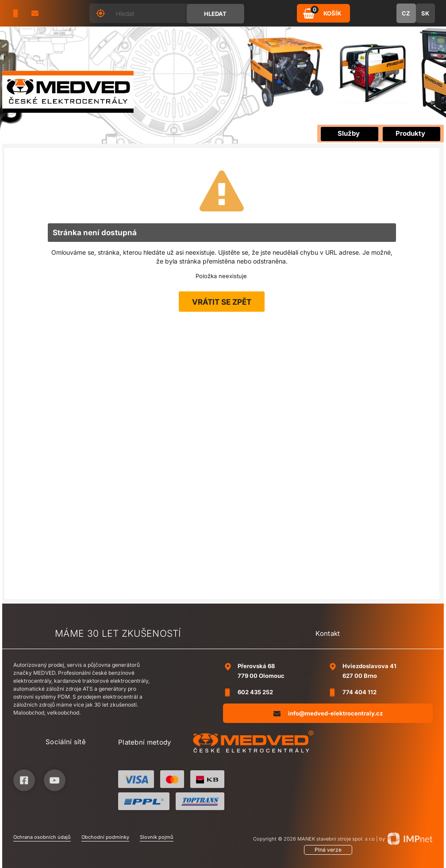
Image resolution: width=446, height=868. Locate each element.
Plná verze (328, 850)
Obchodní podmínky (105, 837)
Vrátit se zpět (222, 302)
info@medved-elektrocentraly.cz (328, 713)
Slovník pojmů (157, 837)
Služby (349, 133)
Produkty (410, 133)
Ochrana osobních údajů (42, 837)
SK (425, 13)
